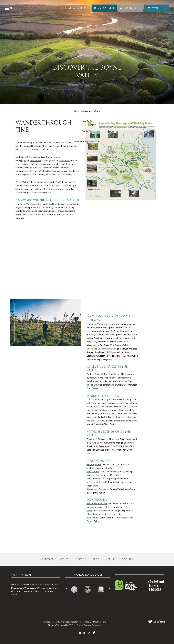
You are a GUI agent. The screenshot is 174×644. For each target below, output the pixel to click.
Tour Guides (93, 471)
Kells (104, 381)
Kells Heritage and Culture (87, 111)
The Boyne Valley (87, 101)
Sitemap (111, 560)
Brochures (36, 160)
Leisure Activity (87, 121)
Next (109, 589)
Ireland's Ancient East (87, 90)
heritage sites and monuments (50, 189)
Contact (47, 560)
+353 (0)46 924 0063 (64, 625)
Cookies (127, 560)
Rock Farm (92, 385)
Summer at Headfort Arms (87, 141)
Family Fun (87, 131)
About (63, 560)
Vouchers (78, 8)
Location (80, 560)
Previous (67, 589)
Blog (96, 560)
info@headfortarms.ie (92, 625)
